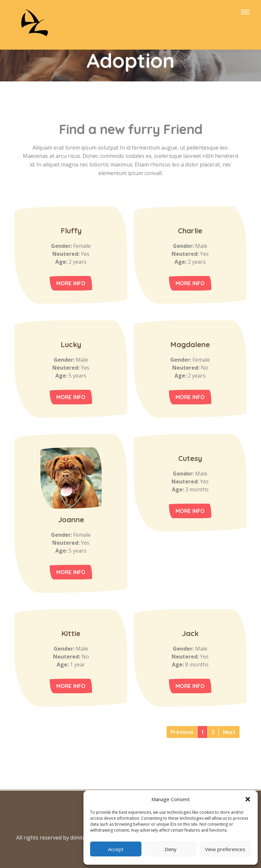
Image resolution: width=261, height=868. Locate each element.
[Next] (229, 732)
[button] (248, 799)
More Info (71, 283)
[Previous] (182, 732)
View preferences (225, 849)
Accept (116, 849)
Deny (171, 849)
